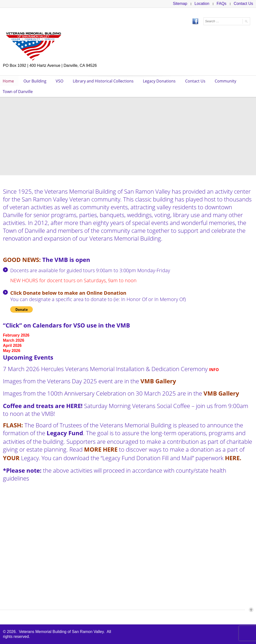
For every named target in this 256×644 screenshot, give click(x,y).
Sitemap (180, 4)
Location (202, 4)
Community (228, 81)
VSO (60, 81)
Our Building (35, 81)
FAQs (222, 4)
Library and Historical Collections (104, 81)
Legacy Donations (161, 81)
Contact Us (243, 4)
